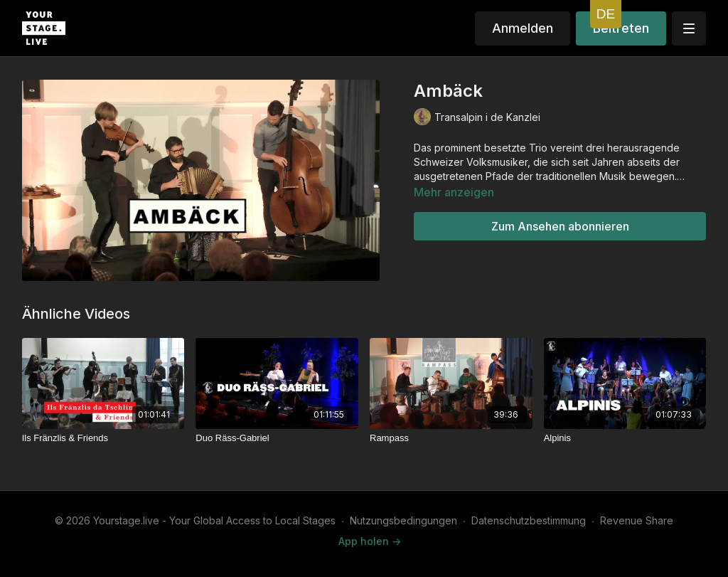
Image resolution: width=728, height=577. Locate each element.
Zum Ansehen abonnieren (560, 226)
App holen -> (370, 541)
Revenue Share (637, 520)
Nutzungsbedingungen (403, 520)
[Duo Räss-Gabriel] (277, 438)
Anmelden (523, 28)
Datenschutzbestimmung (529, 520)
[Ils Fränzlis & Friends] (103, 438)
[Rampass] (451, 438)
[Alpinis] (625, 438)
